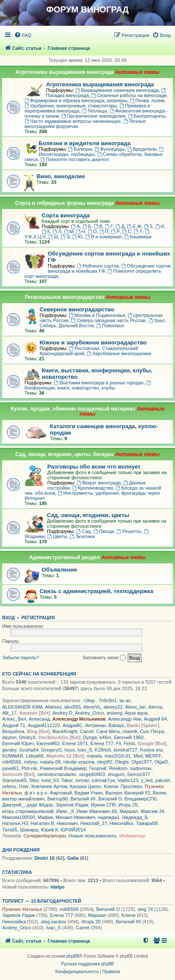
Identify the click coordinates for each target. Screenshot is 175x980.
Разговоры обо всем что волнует (94, 467)
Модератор (132, 836)
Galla (73, 858)
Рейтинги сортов (98, 266)
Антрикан (95, 725)
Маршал (129, 811)
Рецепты (129, 531)
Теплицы (95, 111)
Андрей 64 (156, 719)
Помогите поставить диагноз (75, 159)
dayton (9, 737)
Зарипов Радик (72, 805)
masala (94, 756)
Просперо (131, 786)
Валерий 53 (137, 793)
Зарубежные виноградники (119, 353)
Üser (24, 786)
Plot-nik (29, 768)
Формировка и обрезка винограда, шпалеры (76, 100)
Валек (159, 793)
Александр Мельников (79, 719)
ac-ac (125, 700)
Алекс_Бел (14, 719)
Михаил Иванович (75, 817)
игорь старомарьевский (28, 811)
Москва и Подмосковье (97, 315)
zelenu (9, 786)
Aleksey (54, 707)
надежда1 (109, 817)
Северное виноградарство (77, 309)
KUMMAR (13, 756)
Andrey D (62, 713)
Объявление (59, 570)
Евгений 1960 (129, 737)
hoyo (70, 750)
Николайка (121, 823)
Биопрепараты (147, 116)
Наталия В (43, 823)
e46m (105, 737)
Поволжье (111, 326)
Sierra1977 (139, 774)
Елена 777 (102, 743)
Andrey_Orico (89, 713)
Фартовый (61, 793)
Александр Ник (124, 719)
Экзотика (82, 536)
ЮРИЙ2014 (73, 830)
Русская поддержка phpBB (87, 964)
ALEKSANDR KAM (22, 707)
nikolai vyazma (79, 762)
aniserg (114, 713)
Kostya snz (152, 750)
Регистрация (38, 618)
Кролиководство (93, 488)
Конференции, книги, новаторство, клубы (88, 385)
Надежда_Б (135, 817)
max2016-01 (118, 756)
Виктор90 (58, 799)
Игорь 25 (128, 805)
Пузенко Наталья (22, 909)
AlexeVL (92, 707)
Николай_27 (94, 823)
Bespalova (13, 731)
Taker (67, 780)
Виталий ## (83, 799)
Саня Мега (108, 731)
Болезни (80, 149)
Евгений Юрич (18, 743)
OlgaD (161, 762)
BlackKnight (65, 731)
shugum (116, 774)
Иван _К (65, 811)
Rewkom (118, 768)
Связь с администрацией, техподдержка (96, 591)
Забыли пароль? (20, 657)
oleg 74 (145, 909)
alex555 (72, 707)
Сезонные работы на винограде (129, 95)
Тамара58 (147, 823)
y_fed (147, 780)
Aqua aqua (136, 713)
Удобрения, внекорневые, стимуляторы (71, 106)
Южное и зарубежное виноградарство (93, 342)
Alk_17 (9, 713)
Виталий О (110, 799)
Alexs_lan (135, 707)
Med (138, 756)
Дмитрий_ (13, 805)
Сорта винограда (66, 215)
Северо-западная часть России (109, 320)
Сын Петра (152, 731)
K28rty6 (103, 750)
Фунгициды (110, 149)
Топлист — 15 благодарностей (42, 901)
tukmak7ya (103, 780)
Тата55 (10, 830)
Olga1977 (141, 762)
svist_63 (50, 780)
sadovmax (141, 768)
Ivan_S (85, 750)
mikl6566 (12, 762)
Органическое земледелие (94, 116)
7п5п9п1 (107, 700)
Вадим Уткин (89, 793)
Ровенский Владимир (63, 768)
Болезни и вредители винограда (85, 143)
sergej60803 (92, 774)
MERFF (154, 756)
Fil (119, 743)
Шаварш (29, 830)
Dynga (90, 737)
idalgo (58, 887)
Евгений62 (48, 743)
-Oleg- (89, 700)
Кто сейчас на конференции (39, 674)
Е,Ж (134, 226)
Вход (8, 618)
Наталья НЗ (15, 823)
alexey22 (113, 707)
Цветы (57, 536)
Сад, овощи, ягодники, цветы (88, 515)
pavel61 (11, 768)
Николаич (67, 823)
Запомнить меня (104, 658)
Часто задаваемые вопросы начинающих (73, 121)
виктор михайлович (23, 799)
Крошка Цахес (85, 786)
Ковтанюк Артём (49, 786)
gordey (9, 750)
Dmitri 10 (45, 858)
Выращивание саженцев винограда (117, 90)
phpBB (73, 956)
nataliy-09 (50, 762)
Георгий (98, 768)
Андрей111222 (44, 725)
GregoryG (52, 750)
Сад (83, 531)
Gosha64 (29, 750)
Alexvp (155, 707)
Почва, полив (147, 100)
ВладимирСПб (141, 799)
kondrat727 (125, 750)
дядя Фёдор (40, 805)
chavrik (130, 731)
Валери (114, 793)
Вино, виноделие (61, 176)
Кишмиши (138, 237)
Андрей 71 (14, 725)
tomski (83, 780)
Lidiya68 (35, 756)
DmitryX (27, 737)
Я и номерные (103, 237)
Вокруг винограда (99, 483)
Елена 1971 (75, 743)
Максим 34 (152, 811)
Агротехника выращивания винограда (100, 84)
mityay (31, 762)
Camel (87, 731)
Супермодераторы (45, 836)
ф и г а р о (36, 793)
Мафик (45, 817)
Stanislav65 (14, 780)
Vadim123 (128, 780)
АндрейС (73, 725)
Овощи (104, 531)
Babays (116, 725)
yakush (163, 780)
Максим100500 (18, 817)
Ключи (111, 786)
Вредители (142, 149)
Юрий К (50, 830)
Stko (34, 780)
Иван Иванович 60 (97, 811)
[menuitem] (23, 35)
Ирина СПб (104, 805)
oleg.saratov (54, 922)
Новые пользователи (93, 836)
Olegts (122, 762)
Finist (129, 743)
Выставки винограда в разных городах (99, 383)
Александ (39, 719)
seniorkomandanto (57, 774)
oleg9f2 (104, 762)
